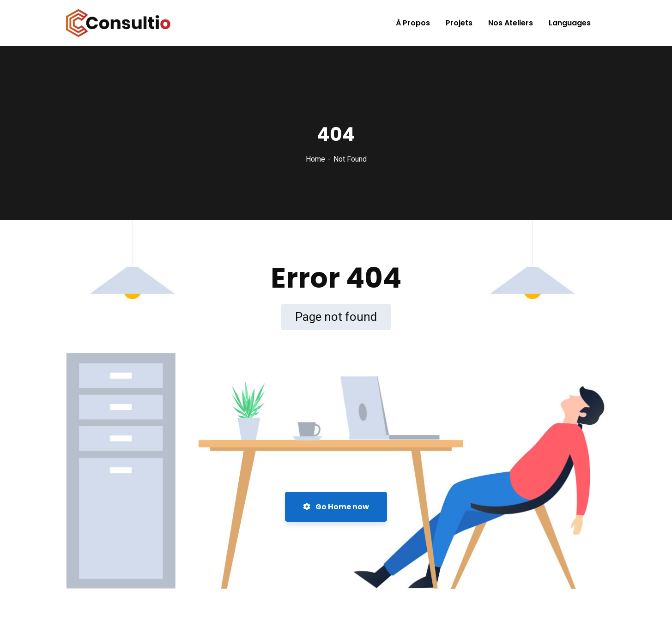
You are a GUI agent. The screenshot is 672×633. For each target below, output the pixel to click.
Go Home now (336, 507)
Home (315, 159)
